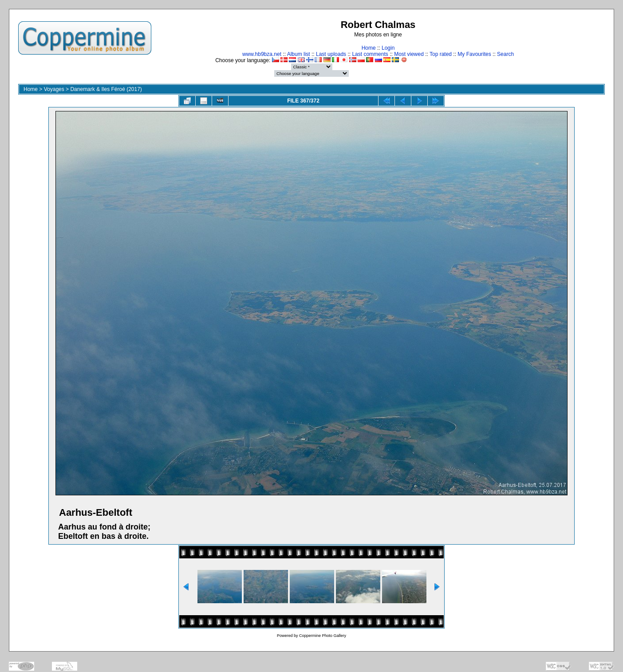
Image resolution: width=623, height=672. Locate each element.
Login (388, 48)
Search (505, 54)
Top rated (441, 54)
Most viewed (409, 54)
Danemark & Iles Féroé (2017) (106, 89)
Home (369, 48)
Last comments (370, 54)
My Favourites (474, 54)
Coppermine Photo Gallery (323, 636)
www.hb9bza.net (262, 54)
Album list (299, 54)
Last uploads (331, 54)
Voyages (54, 89)
